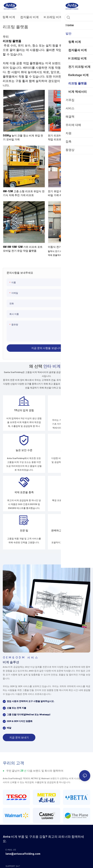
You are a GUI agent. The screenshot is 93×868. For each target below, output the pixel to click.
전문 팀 (24, 534)
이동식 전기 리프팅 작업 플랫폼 (66, 247)
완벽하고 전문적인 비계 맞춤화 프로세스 (69, 536)
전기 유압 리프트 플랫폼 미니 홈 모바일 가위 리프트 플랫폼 (68, 193)
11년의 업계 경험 (24, 411)
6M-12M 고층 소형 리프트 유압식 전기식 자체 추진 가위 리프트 (24, 193)
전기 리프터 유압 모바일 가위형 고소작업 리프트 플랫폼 (69, 137)
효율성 (69, 412)
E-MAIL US (11, 855)
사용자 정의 (69, 495)
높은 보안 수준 (24, 452)
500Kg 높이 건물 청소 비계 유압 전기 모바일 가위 (23, 137)
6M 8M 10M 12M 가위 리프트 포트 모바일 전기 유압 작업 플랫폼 (23, 249)
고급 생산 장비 (69, 452)
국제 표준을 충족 (24, 495)
